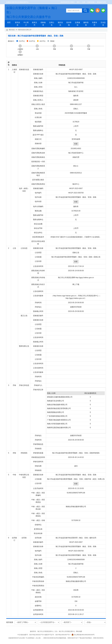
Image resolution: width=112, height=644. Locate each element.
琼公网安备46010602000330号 (83, 635)
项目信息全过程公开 (25, 30)
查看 (76, 144)
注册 (83, 2)
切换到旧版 (91, 2)
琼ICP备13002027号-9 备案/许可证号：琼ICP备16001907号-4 (50, 635)
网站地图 (79, 631)
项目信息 (12, 30)
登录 (78, 2)
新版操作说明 (101, 2)
